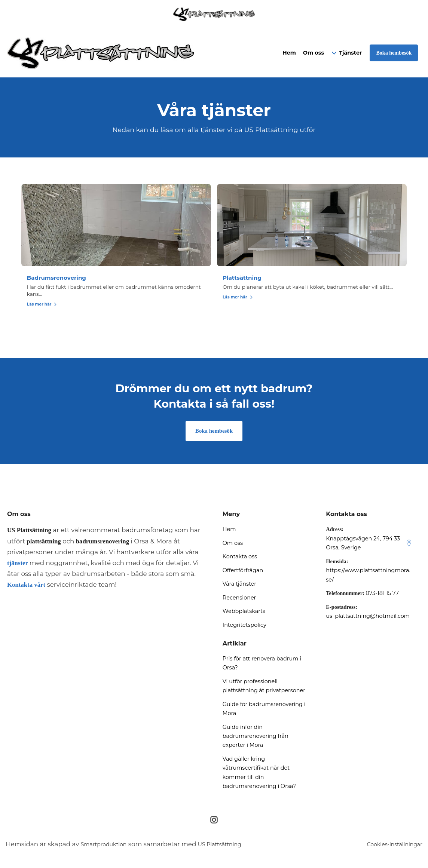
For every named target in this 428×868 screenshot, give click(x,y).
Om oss (314, 53)
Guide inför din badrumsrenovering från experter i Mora (256, 737)
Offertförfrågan (243, 571)
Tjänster (350, 53)
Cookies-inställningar (389, 846)
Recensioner (239, 599)
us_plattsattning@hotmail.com (368, 617)
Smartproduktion (108, 846)
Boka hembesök (214, 432)
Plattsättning (244, 277)
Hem (289, 53)
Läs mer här (105, 304)
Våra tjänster (239, 585)
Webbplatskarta (244, 612)
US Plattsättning (232, 846)
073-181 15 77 (382, 594)
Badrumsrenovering (121, 277)
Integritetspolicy (244, 626)
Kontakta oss (240, 558)
